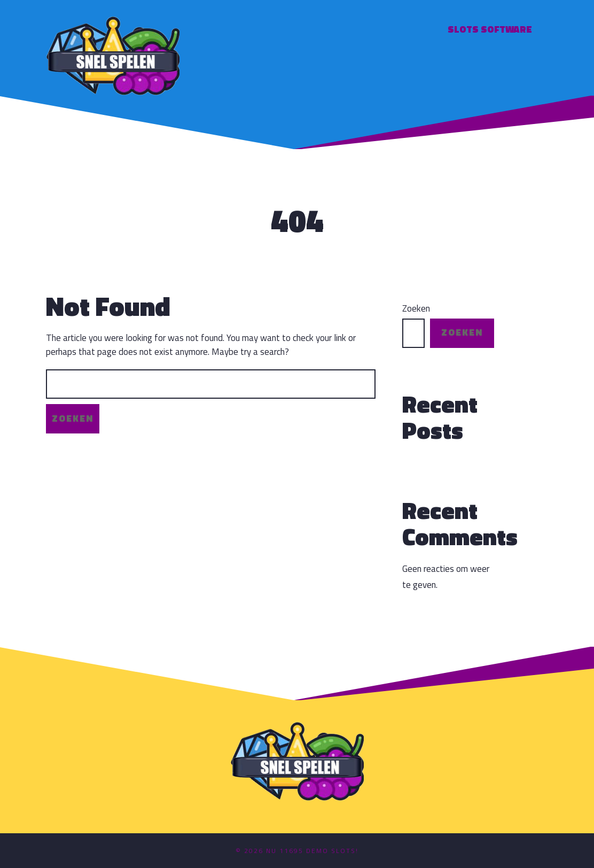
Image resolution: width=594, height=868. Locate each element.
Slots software (490, 29)
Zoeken (416, 309)
